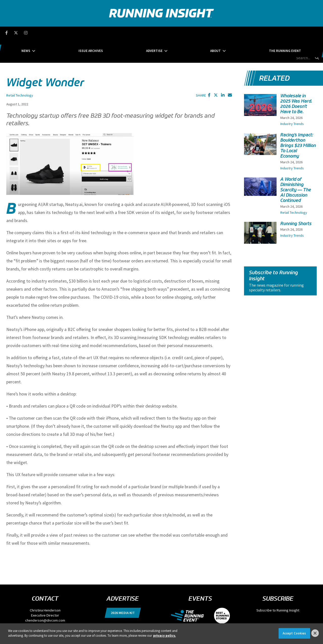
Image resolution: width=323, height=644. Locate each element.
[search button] (316, 33)
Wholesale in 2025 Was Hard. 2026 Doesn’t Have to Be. (296, 80)
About (196, 33)
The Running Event (246, 33)
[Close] (315, 633)
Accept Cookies (294, 633)
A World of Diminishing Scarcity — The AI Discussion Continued (296, 166)
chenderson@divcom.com (45, 597)
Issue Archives (110, 33)
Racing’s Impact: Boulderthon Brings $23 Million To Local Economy (298, 122)
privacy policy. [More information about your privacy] (165, 636)
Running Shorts (296, 200)
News (64, 33)
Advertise (154, 33)
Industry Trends (292, 100)
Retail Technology (20, 72)
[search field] (292, 33)
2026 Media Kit (123, 589)
